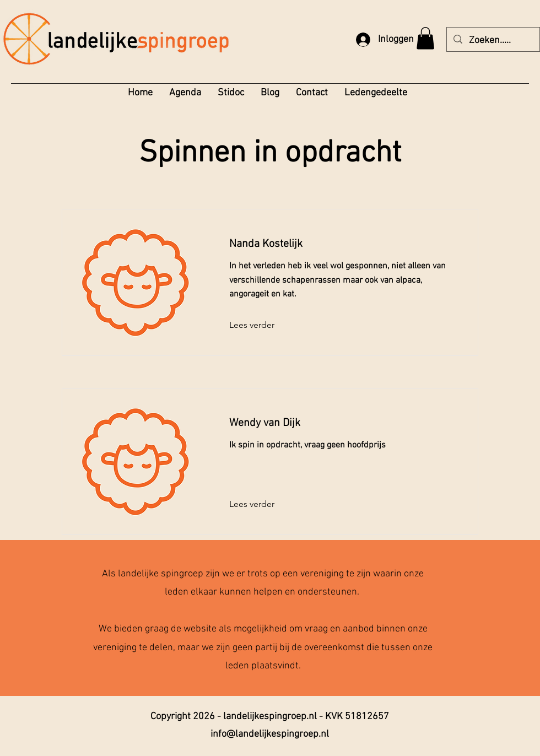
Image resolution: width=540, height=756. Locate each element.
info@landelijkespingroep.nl (270, 734)
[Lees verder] (259, 325)
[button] (425, 38)
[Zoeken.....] (493, 41)
